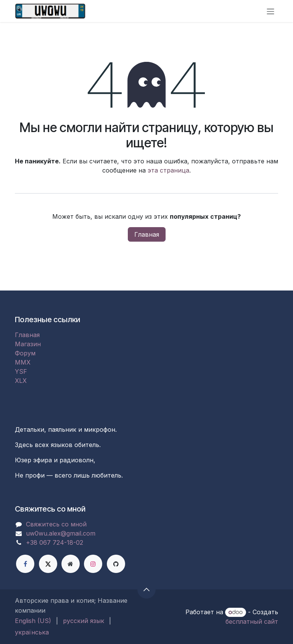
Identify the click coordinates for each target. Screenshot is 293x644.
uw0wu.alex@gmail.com (61, 533)
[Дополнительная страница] (71, 564)
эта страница (168, 170)
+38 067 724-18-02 (55, 542)
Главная (147, 234)
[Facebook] (25, 564)
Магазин (28, 344)
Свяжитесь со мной (56, 524)
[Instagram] (93, 564)
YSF (21, 371)
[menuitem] (33, 621)
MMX (23, 362)
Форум (25, 353)
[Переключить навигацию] (270, 11)
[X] (48, 564)
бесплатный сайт (252, 621)
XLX (21, 381)
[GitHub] (116, 564)
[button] (146, 589)
